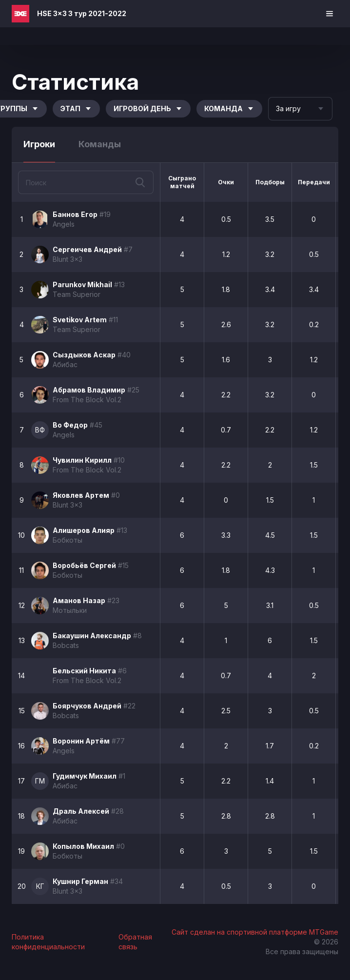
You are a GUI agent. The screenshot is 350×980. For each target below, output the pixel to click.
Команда (229, 108)
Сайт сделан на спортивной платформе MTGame (255, 932)
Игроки (39, 144)
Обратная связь (135, 942)
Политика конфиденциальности (48, 942)
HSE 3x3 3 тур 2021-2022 (82, 13)
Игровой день (148, 108)
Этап (76, 108)
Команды (100, 144)
